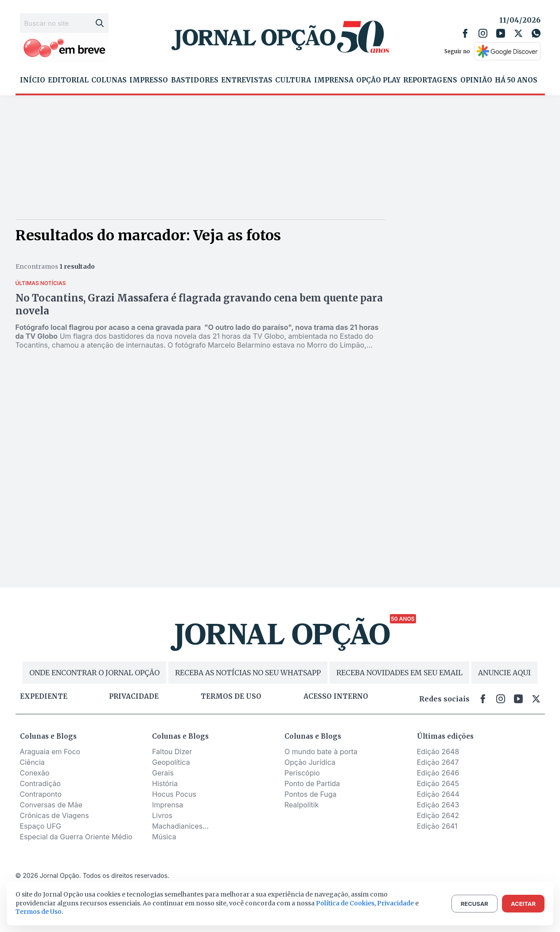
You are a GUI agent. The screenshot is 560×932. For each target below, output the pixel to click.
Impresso (149, 80)
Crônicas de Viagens (54, 815)
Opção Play (378, 80)
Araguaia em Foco (50, 752)
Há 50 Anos (516, 80)
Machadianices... (180, 826)
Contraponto (41, 794)
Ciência (32, 762)
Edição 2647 (438, 762)
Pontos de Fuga (311, 794)
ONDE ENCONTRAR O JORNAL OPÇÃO (94, 673)
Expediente (44, 697)
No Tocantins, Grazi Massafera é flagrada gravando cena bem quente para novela (199, 304)
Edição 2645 (438, 783)
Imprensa (334, 80)
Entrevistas (247, 80)
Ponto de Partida (312, 783)
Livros (162, 815)
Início (33, 80)
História (165, 783)
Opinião (476, 80)
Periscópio (302, 773)
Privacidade (134, 697)
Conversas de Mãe (51, 805)
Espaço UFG (41, 826)
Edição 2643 (438, 805)
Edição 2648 (438, 752)
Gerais (163, 773)
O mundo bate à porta (321, 752)
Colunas (109, 80)
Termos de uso (231, 697)
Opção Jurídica (310, 762)
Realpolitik (301, 805)
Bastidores (195, 80)
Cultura (293, 80)
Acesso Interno (336, 697)
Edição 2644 (438, 794)
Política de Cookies (345, 903)
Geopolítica (171, 762)
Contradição (41, 783)
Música (164, 837)
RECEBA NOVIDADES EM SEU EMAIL (399, 673)
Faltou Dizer (172, 752)
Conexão (35, 773)
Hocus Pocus (174, 794)
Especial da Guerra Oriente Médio (76, 837)
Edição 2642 (438, 815)
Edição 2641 (437, 826)
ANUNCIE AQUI (504, 673)
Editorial (68, 80)
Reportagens (430, 80)
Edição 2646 (438, 773)
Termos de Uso (39, 912)
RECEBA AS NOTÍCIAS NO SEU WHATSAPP (248, 673)
